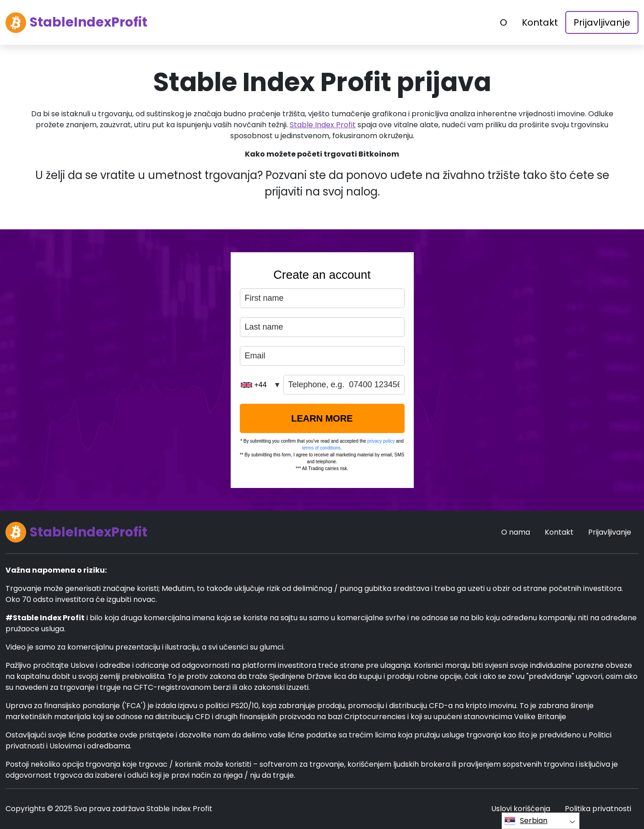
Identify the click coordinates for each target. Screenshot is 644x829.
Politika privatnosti (598, 809)
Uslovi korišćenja (521, 809)
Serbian (526, 821)
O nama (516, 532)
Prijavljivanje (602, 22)
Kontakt (540, 22)
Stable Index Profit (323, 125)
